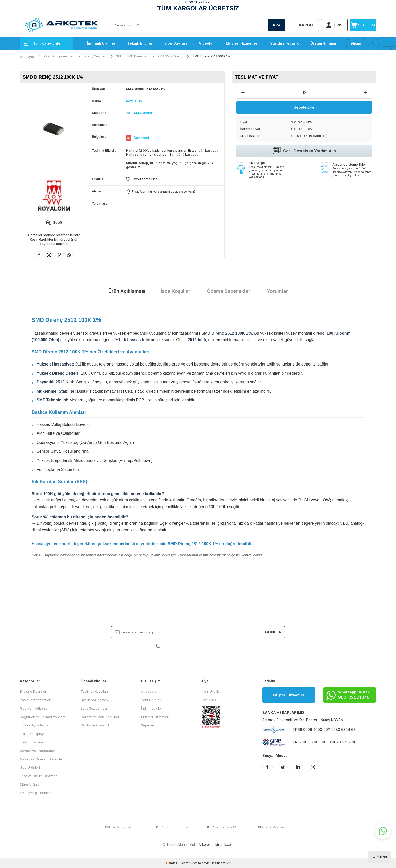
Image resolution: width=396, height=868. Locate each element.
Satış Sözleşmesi (94, 708)
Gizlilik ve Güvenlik (95, 725)
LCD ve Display (32, 734)
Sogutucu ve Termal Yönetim (43, 717)
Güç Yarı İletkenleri (35, 708)
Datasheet (142, 138)
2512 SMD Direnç (170, 56)
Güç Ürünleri (30, 767)
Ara (277, 25)
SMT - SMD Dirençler (132, 56)
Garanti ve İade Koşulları (100, 717)
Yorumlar (277, 291)
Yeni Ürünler (151, 700)
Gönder (273, 632)
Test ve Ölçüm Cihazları (39, 776)
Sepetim (147, 725)
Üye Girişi (209, 700)
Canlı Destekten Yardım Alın (304, 151)
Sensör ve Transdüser (38, 751)
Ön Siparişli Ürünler (35, 793)
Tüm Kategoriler (43, 43)
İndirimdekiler (152, 708)
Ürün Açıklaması (127, 291)
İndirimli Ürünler (101, 43)
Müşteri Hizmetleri (242, 43)
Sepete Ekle (304, 107)
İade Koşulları (176, 291)
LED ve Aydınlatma (34, 725)
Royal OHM (134, 101)
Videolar (206, 43)
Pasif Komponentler (59, 56)
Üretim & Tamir (324, 43)
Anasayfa (27, 57)
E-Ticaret (183, 863)
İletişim (355, 43)
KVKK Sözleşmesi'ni (179, 645)
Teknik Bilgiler (140, 43)
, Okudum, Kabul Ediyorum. (198, 645)
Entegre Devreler (33, 691)
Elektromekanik (32, 742)
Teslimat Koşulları (94, 691)
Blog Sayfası (176, 43)
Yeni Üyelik (210, 691)
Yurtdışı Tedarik (284, 43)
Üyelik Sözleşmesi (95, 700)
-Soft (171, 863)
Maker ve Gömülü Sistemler (42, 759)
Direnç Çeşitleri (95, 56)
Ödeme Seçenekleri (229, 291)
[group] (54, 129)
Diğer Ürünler (30, 784)
